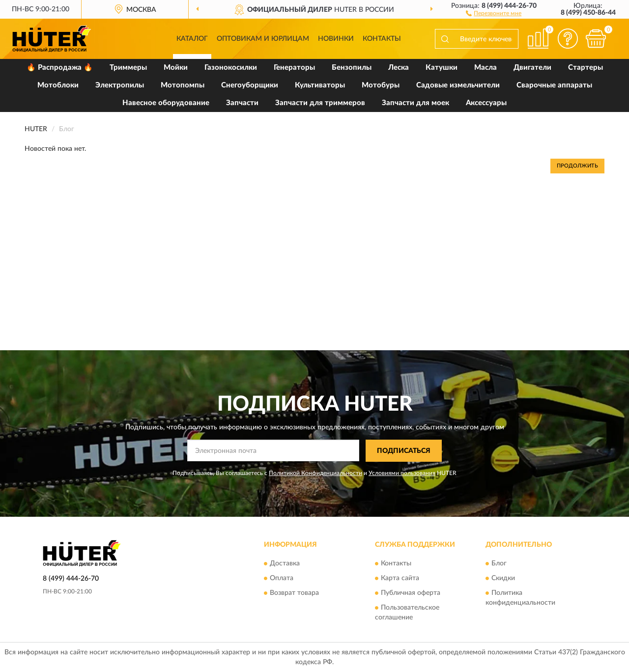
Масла (486, 68)
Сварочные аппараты (554, 85)
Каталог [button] (192, 39)
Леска (399, 68)
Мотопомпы (183, 85)
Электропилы (120, 85)
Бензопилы (352, 68)
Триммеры (128, 68)
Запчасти (242, 103)
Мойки (176, 68)
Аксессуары (486, 103)
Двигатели (532, 68)
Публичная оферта (411, 593)
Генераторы (294, 68)
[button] (494, 13)
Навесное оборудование (166, 103)
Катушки (442, 68)
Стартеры (586, 68)
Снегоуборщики (250, 85)
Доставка (285, 564)
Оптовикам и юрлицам (263, 39)
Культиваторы (320, 85)
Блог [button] (499, 564)
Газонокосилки (231, 68)
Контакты (382, 39)
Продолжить (577, 166)
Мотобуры (381, 85)
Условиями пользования (402, 473)
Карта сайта (400, 579)
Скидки (503, 579)
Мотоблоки (58, 85)
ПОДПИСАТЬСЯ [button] (404, 451)
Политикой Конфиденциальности (315, 473)
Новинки (336, 39)
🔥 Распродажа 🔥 (60, 68)
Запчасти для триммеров (320, 103)
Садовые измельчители (458, 85)
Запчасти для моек (415, 103)
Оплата (282, 579)
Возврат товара (294, 593)
